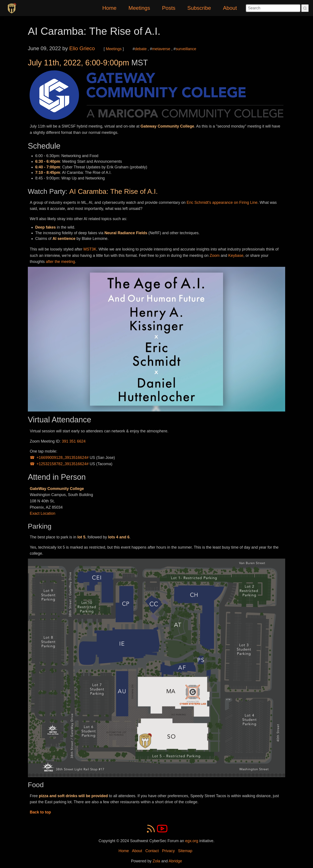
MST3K (90, 249)
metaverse (161, 49)
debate (141, 49)
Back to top (40, 812)
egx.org (192, 841)
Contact (152, 851)
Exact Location (42, 513)
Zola (156, 861)
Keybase (236, 256)
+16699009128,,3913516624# (63, 458)
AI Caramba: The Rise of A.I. (94, 31)
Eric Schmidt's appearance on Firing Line (222, 202)
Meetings (139, 8)
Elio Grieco (82, 48)
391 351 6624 (74, 441)
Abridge (175, 861)
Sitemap (185, 851)
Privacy (168, 851)
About (230, 8)
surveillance (186, 49)
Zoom (215, 256)
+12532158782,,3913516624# (63, 464)
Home (109, 8)
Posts (169, 8)
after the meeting (60, 262)
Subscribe (199, 8)
